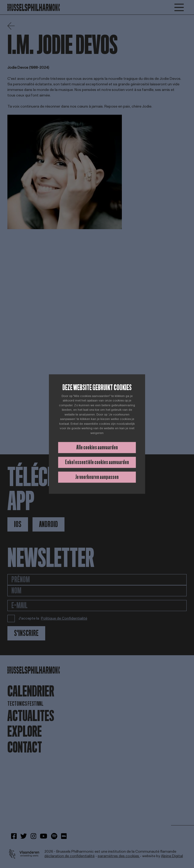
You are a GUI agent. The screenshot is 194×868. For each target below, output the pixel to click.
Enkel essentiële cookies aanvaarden (97, 462)
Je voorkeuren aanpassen (97, 477)
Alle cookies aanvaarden (97, 447)
